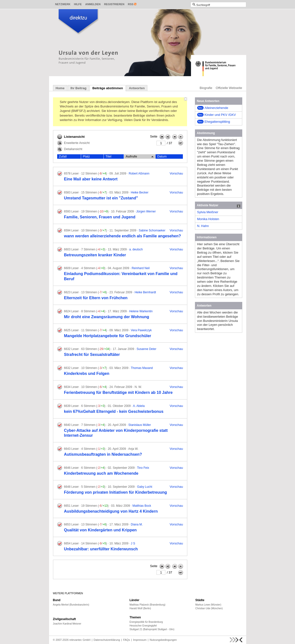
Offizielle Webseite (229, 88)
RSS (131, 4)
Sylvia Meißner (208, 212)
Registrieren (114, 4)
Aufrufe (140, 157)
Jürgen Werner (146, 211)
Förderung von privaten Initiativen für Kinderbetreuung (116, 492)
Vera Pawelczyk (141, 330)
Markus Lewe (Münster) (208, 605)
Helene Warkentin (141, 311)
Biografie (206, 88)
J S (133, 543)
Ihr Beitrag (78, 88)
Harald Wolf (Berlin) (140, 608)
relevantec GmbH (80, 640)
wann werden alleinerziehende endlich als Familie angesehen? (123, 236)
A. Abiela (139, 406)
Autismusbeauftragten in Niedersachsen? (103, 454)
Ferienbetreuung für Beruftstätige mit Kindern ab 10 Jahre (118, 392)
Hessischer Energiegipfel (143, 626)
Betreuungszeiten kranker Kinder (95, 255)
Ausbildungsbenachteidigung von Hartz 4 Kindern (111, 511)
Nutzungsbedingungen (163, 640)
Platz (86, 156)
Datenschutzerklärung (107, 640)
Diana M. (137, 524)
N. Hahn (203, 226)
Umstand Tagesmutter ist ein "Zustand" (101, 198)
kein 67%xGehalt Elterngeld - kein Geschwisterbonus (114, 411)
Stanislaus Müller (140, 425)
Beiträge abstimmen (108, 88)
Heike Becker (140, 192)
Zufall (63, 156)
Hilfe (78, 4)
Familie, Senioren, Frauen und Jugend (100, 217)
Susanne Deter (146, 349)
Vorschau (176, 173)
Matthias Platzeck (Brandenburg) (148, 605)
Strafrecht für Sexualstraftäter (92, 355)
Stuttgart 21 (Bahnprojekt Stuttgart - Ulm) (152, 629)
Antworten (137, 88)
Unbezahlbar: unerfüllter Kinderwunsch (101, 549)
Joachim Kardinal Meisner (67, 624)
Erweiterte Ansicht (73, 143)
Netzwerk (63, 4)
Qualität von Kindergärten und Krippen (100, 530)
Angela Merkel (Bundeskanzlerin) (71, 605)
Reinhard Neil (141, 268)
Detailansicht (70, 149)
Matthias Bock (142, 506)
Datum (162, 156)
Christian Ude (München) (209, 608)
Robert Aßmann (139, 174)
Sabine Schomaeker (152, 230)
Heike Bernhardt (145, 292)
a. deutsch (136, 249)
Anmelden (93, 4)
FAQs (127, 640)
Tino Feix (143, 468)
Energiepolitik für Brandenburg (146, 622)
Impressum (140, 640)
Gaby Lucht (145, 487)
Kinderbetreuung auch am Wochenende (101, 473)
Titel (108, 156)
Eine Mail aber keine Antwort (91, 179)
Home (60, 88)
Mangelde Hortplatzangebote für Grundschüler (108, 336)
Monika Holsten (208, 219)
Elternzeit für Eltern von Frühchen (96, 298)
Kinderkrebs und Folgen (87, 374)
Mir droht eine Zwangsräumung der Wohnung (107, 317)
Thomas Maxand (142, 368)
